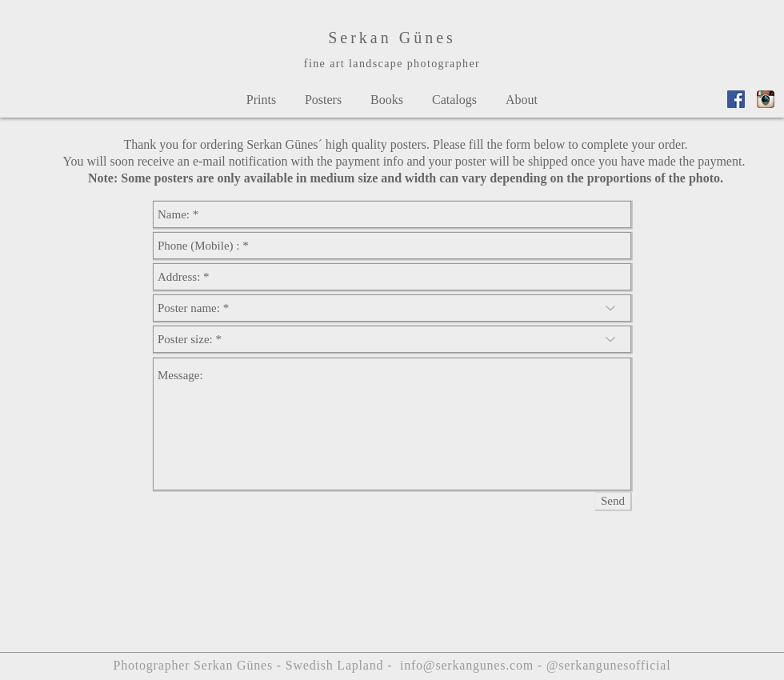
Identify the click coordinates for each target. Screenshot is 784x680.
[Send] (613, 501)
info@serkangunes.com (467, 665)
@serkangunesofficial (609, 665)
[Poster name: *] (392, 308)
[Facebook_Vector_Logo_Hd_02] (736, 99)
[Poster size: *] (392, 339)
